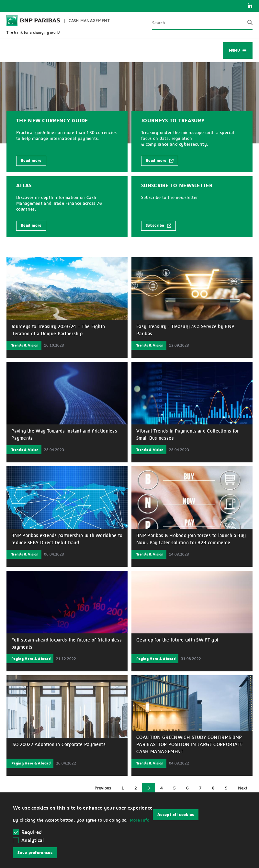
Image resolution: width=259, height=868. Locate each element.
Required (28, 832)
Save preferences (35, 853)
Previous (105, 790)
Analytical (33, 840)
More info (140, 820)
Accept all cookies (176, 815)
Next (245, 790)
